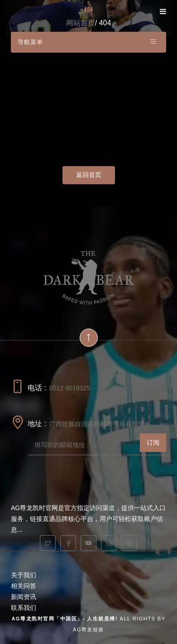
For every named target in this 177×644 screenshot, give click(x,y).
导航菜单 (87, 42)
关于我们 (24, 575)
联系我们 (24, 608)
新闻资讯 (24, 597)
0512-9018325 (70, 388)
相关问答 (24, 586)
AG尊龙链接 (88, 629)
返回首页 (89, 175)
